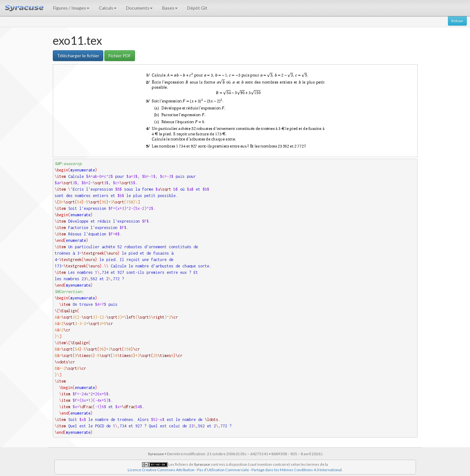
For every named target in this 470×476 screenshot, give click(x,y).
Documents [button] (139, 8)
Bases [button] (170, 8)
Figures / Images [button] (71, 8)
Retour (457, 21)
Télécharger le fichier (78, 56)
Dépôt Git (197, 8)
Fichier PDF (120, 56)
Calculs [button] (108, 8)
